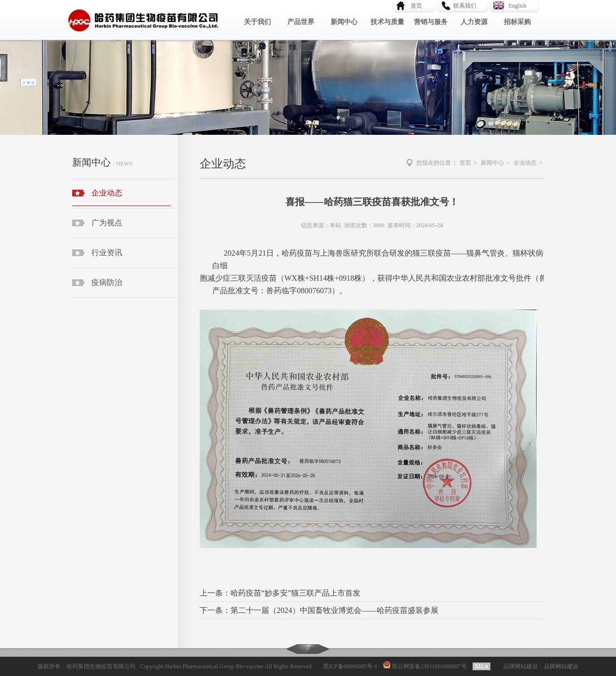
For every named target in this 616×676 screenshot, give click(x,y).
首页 (413, 6)
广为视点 (107, 223)
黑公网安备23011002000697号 (429, 666)
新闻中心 (344, 22)
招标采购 (517, 22)
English (518, 6)
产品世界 (301, 22)
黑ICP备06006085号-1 (350, 666)
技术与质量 (387, 22)
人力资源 (474, 22)
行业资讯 (107, 253)
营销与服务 (431, 22)
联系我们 (465, 6)
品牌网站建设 (521, 666)
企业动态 (122, 197)
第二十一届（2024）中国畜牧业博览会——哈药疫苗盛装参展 (334, 610)
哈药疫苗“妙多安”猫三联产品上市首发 (295, 593)
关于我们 (257, 22)
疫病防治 (107, 282)
